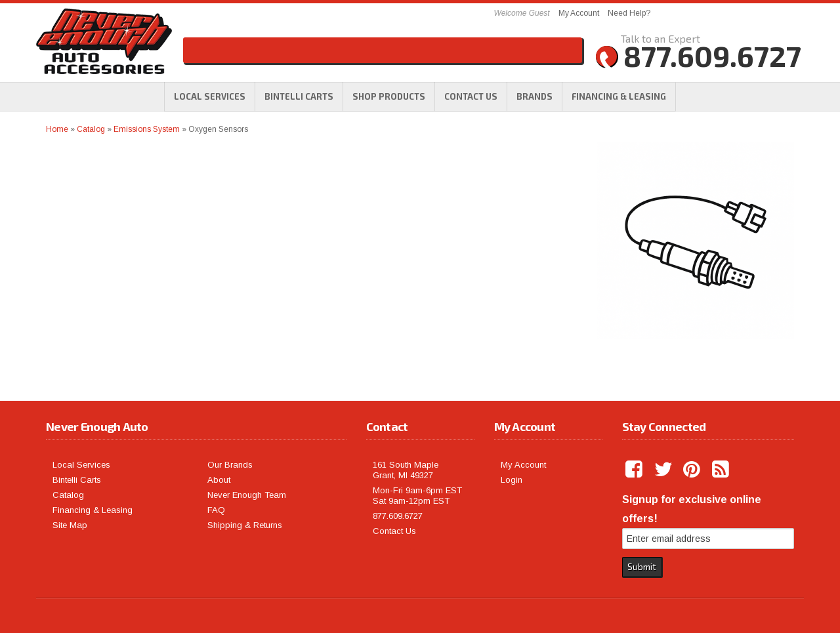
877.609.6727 (398, 516)
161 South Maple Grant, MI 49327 (406, 470)
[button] (389, 96)
